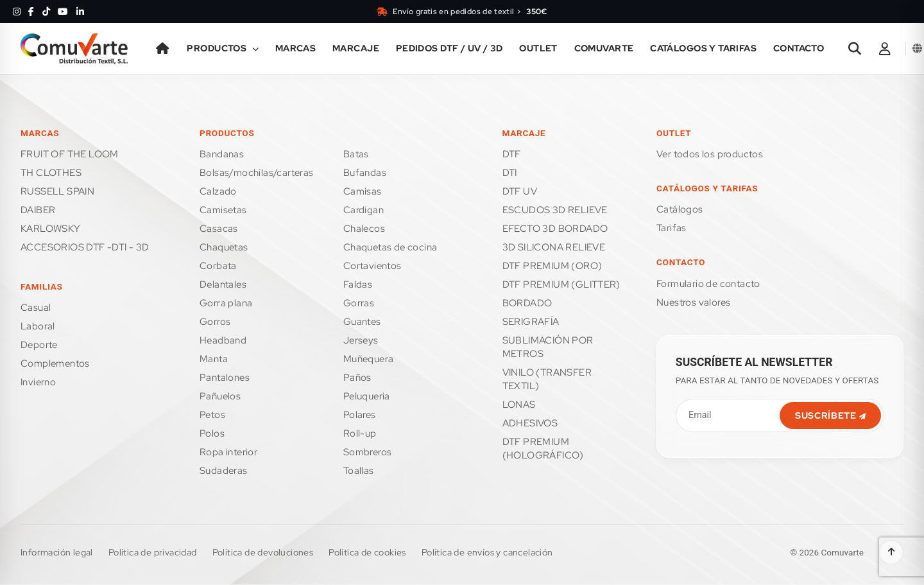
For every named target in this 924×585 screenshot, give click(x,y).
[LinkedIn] (80, 12)
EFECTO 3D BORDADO (555, 229)
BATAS (356, 154)
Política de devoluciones (263, 552)
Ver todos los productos (710, 154)
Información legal (57, 552)
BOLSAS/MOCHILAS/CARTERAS (257, 173)
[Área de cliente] (885, 49)
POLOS (212, 433)
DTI (510, 173)
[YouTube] (63, 12)
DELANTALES (223, 284)
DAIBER (38, 210)
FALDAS (358, 284)
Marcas (296, 48)
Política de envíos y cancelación (487, 552)
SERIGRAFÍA (531, 322)
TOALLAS (359, 471)
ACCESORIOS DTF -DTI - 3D (85, 247)
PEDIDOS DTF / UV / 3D (449, 48)
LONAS (519, 405)
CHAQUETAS (224, 247)
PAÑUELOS (220, 396)
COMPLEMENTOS (55, 363)
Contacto (799, 48)
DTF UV (520, 191)
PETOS (212, 415)
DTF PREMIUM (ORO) (552, 266)
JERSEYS (361, 340)
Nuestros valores (693, 302)
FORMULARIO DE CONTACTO (708, 284)
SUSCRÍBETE (830, 415)
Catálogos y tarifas (703, 48)
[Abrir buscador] (855, 49)
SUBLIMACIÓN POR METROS (548, 347)
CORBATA (218, 266)
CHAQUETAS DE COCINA (390, 247)
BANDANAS (222, 154)
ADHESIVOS (530, 423)
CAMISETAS (223, 210)
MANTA (214, 359)
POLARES (360, 415)
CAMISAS (363, 191)
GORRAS (359, 303)
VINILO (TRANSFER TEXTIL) (547, 379)
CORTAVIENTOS (372, 266)
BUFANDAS (365, 173)
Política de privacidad (153, 552)
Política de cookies (367, 552)
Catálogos (680, 209)
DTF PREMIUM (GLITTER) (561, 284)
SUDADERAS (224, 471)
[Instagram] (17, 12)
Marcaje (356, 48)
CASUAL (36, 308)
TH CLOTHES (51, 173)
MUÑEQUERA (369, 359)
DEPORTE (39, 345)
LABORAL (38, 326)
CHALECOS (364, 229)
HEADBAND (223, 340)
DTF (512, 154)
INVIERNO (38, 382)
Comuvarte (604, 48)
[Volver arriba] (891, 552)
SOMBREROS (368, 452)
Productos (223, 48)
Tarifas (672, 228)
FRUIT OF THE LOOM (70, 154)
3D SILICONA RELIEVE (554, 247)
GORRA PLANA (226, 303)
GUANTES (362, 322)
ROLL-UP (360, 433)
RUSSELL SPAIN (57, 191)
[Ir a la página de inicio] (74, 49)
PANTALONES (225, 378)
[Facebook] (31, 12)
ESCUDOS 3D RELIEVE (555, 210)
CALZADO (218, 191)
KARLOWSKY (51, 229)
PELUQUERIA (367, 396)
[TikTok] (46, 12)
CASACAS (219, 229)
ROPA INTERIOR (228, 452)
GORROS (215, 322)
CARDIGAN (364, 210)
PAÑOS (357, 378)
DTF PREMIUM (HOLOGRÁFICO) (543, 449)
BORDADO (527, 303)
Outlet (538, 48)
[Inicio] (163, 49)
